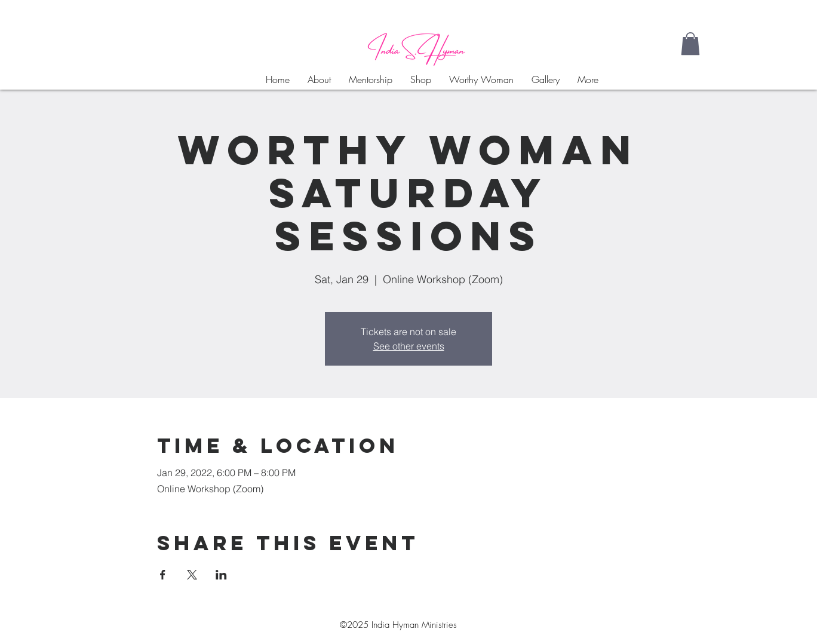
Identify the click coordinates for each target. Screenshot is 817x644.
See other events (409, 346)
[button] (690, 44)
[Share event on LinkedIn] (221, 575)
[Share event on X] (192, 575)
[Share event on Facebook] (163, 575)
